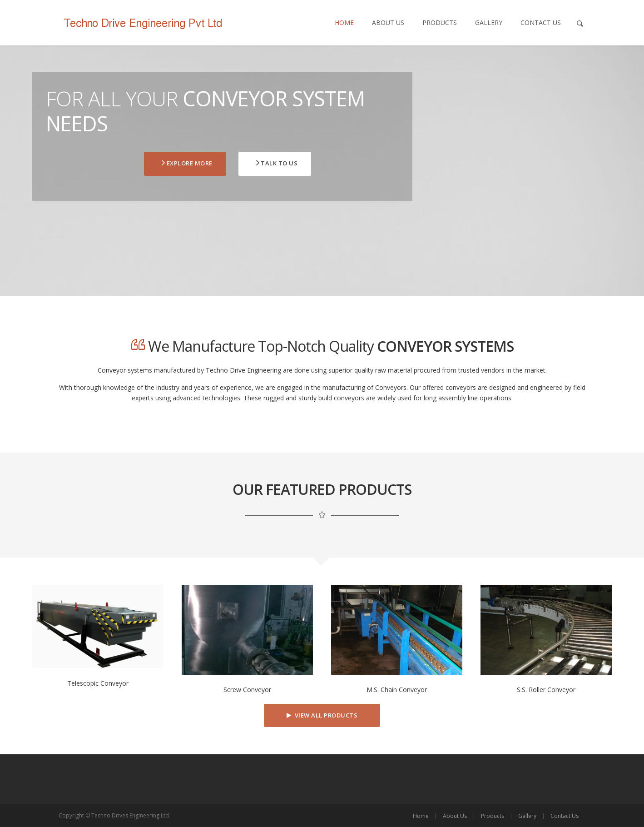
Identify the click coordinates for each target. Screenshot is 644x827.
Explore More (186, 163)
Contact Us (541, 22)
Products (440, 22)
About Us (388, 22)
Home (344, 22)
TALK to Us (276, 163)
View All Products (322, 715)
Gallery (489, 22)
